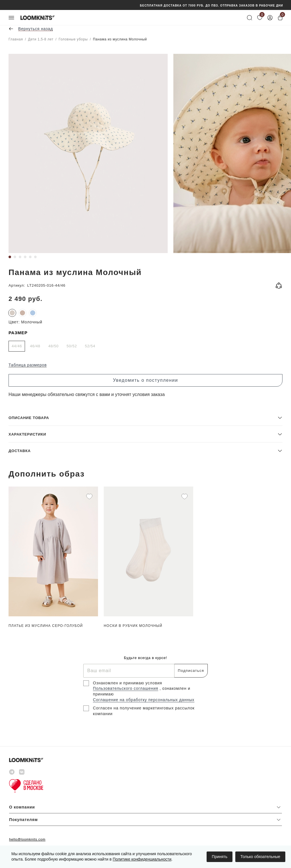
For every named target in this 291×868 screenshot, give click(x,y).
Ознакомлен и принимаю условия (128, 683)
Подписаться (191, 671)
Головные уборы (73, 39)
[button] (145, 417)
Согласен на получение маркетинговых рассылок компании (144, 711)
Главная (16, 39)
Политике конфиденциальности (142, 859)
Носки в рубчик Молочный (133, 626)
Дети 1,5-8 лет (41, 39)
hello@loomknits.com (27, 840)
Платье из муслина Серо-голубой (46, 626)
